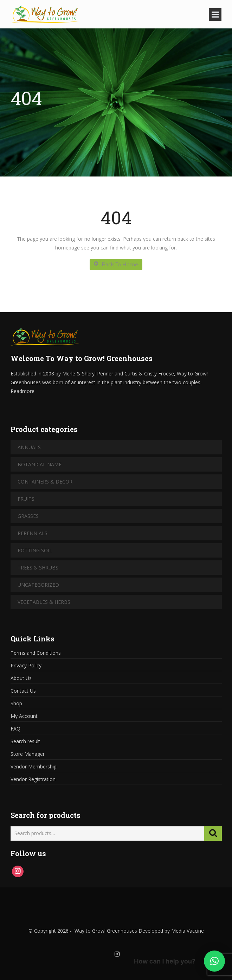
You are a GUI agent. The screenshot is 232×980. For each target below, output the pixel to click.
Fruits (26, 499)
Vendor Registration (33, 779)
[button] (214, 961)
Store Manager (28, 754)
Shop (16, 703)
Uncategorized (38, 585)
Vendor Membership (34, 766)
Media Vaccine (187, 931)
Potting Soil (35, 550)
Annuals (29, 447)
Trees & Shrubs (38, 568)
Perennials (33, 533)
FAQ (15, 729)
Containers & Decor (45, 482)
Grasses (28, 516)
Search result (25, 741)
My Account (24, 716)
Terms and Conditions (36, 653)
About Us (21, 678)
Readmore (22, 391)
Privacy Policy (26, 665)
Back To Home (116, 264)
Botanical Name (40, 464)
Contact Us (23, 691)
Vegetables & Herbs (44, 602)
